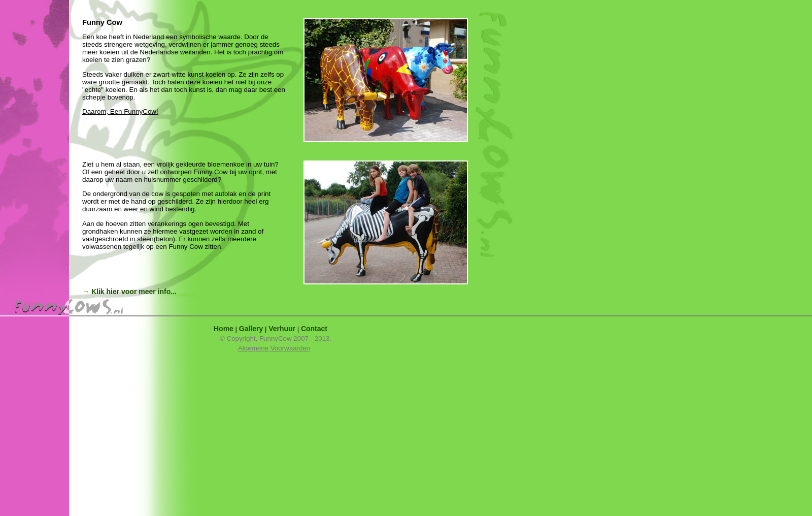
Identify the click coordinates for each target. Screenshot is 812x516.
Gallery (251, 329)
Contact (314, 329)
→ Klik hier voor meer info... (129, 292)
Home (224, 329)
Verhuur (282, 329)
